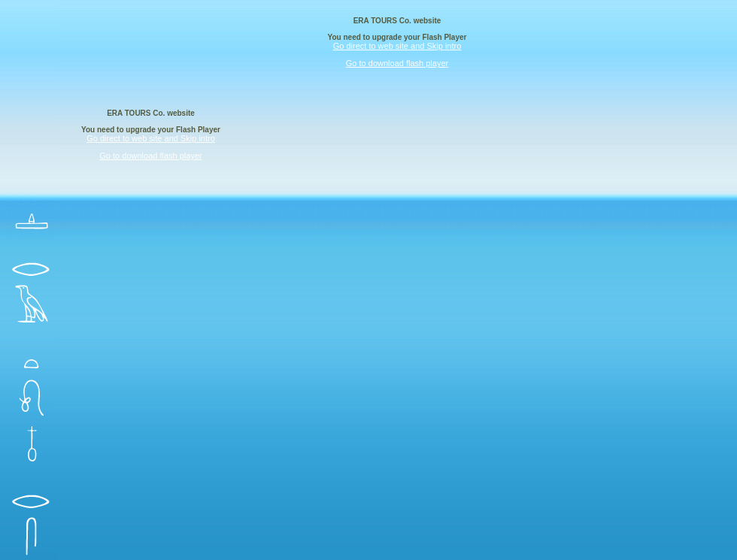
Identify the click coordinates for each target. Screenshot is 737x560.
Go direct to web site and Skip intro (397, 46)
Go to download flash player (397, 63)
